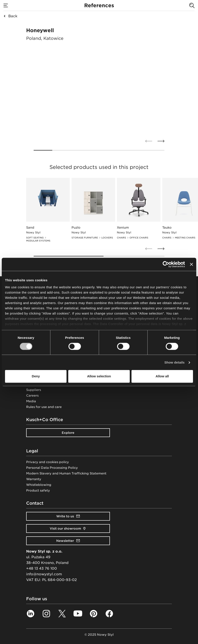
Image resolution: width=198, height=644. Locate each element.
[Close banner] (191, 264)
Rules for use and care (44, 407)
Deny (36, 376)
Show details (175, 362)
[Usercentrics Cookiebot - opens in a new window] (166, 264)
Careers (32, 395)
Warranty (34, 479)
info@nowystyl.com (44, 574)
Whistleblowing (39, 485)
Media (31, 401)
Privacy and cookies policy (48, 462)
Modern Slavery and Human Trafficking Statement (66, 473)
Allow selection (99, 376)
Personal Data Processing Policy (52, 468)
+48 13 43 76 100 (42, 568)
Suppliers (34, 390)
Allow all (162, 376)
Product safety (38, 490)
